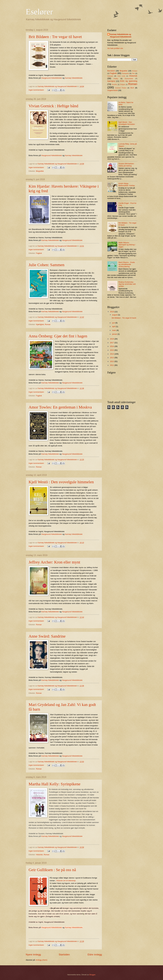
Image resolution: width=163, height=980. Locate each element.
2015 (112, 350)
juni (114, 323)
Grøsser (110, 76)
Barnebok (111, 71)
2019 (112, 312)
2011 (112, 365)
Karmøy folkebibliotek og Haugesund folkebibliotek (121, 36)
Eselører (39, 12)
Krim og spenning (129, 81)
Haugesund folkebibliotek (52, 78)
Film (133, 73)
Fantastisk (125, 73)
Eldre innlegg (95, 955)
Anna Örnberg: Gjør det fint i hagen (58, 336)
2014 (112, 354)
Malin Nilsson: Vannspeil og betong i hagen (127, 245)
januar (115, 334)
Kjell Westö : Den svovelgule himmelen (61, 482)
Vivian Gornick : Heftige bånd (53, 106)
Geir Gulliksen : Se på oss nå (52, 870)
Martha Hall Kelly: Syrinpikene (55, 784)
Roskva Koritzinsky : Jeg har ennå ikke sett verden (127, 284)
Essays (135, 71)
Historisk (39, 855)
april (114, 326)
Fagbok (39, 253)
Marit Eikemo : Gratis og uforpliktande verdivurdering (127, 264)
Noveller (114, 84)
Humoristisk (129, 79)
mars (114, 330)
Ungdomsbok (113, 90)
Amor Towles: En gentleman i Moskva (60, 407)
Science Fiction (121, 88)
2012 (112, 361)
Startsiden (64, 955)
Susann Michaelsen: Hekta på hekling (126, 165)
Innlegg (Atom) (41, 960)
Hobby (116, 79)
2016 (112, 346)
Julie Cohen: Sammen (47, 265)
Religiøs (123, 84)
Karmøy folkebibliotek (74, 78)
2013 (112, 358)
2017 (112, 343)
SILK (132, 88)
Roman (48, 324)
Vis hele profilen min (115, 48)
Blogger (92, 975)
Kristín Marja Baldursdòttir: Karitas (127, 184)
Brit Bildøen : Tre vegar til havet (55, 37)
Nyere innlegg (33, 955)
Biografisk (40, 171)
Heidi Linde (121, 76)
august (115, 315)
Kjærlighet (40, 324)
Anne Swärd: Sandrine (47, 636)
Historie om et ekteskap (66, 881)
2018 (112, 339)
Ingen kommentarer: (37, 90)
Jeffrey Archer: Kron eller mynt (54, 562)
